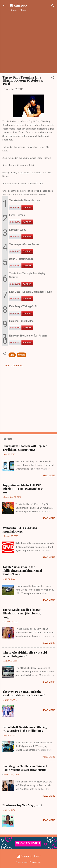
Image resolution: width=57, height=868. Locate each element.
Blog (12, 355)
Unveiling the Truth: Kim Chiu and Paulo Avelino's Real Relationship (25, 768)
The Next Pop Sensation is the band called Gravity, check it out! (24, 693)
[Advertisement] (28, 42)
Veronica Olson (35, 862)
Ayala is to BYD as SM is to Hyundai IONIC (20, 530)
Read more (49, 476)
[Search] (53, 6)
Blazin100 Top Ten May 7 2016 (22, 805)
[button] (53, 78)
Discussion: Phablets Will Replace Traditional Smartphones (25, 448)
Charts (22, 355)
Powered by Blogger (28, 856)
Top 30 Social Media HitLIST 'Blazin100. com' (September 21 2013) (23, 489)
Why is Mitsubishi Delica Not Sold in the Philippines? (25, 654)
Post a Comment (14, 366)
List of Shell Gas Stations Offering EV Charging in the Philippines (25, 729)
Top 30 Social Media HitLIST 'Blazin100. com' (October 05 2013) (22, 613)
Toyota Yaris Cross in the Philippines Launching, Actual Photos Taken (22, 571)
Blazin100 (18, 5)
